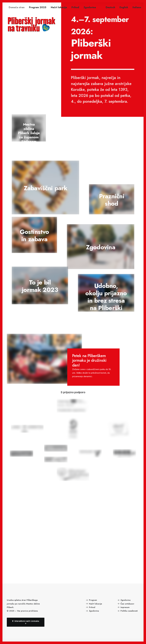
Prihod (75, 7)
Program (93, 600)
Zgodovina (90, 7)
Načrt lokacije (59, 7)
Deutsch (110, 7)
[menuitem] (17, 7)
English (124, 7)
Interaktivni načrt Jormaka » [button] (26, 622)
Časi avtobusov (127, 604)
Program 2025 (38, 7)
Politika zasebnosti (129, 611)
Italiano (137, 7)
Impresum (125, 607)
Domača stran (17, 7)
